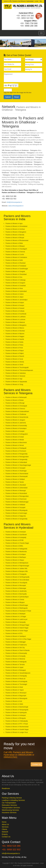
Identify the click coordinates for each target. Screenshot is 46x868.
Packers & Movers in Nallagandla (16, 549)
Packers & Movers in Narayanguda (17, 710)
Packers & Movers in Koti (14, 701)
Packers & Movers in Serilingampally (17, 577)
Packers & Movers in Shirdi (14, 365)
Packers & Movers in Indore (15, 294)
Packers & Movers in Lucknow (15, 319)
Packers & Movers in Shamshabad (17, 474)
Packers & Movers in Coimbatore (16, 257)
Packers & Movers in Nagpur (15, 336)
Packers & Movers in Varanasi (15, 376)
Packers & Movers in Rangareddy (16, 454)
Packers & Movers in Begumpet (16, 696)
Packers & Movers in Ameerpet (16, 532)
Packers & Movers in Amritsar (15, 229)
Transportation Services (11, 808)
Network (5, 832)
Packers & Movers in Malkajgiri (16, 642)
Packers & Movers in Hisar (14, 288)
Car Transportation (9, 803)
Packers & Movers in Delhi (14, 260)
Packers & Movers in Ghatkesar (16, 414)
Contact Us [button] (36, 764)
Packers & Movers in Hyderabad (16, 291)
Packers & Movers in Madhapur (16, 557)
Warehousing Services (10, 810)
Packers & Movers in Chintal (15, 600)
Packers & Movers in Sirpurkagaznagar (18, 465)
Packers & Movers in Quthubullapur (17, 597)
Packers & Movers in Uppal (14, 667)
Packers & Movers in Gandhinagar (17, 269)
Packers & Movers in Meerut (15, 328)
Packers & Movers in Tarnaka (15, 665)
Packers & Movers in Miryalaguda (16, 510)
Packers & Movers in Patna (14, 345)
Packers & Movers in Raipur (15, 351)
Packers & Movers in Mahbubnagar (17, 502)
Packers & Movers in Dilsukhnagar (17, 605)
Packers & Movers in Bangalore (16, 232)
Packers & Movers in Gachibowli (16, 535)
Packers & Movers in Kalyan (15, 303)
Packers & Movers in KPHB (14, 540)
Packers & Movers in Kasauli (15, 308)
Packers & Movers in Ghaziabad (16, 274)
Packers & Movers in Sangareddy (16, 459)
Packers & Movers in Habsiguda (16, 662)
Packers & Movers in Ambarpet (16, 715)
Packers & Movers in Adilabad (15, 505)
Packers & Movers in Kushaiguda (16, 681)
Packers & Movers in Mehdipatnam (17, 563)
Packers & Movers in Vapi (14, 379)
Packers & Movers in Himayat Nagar (17, 625)
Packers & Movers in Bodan (15, 400)
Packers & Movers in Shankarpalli (16, 476)
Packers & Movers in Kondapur (16, 554)
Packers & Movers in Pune (14, 348)
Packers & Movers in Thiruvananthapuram (19, 370)
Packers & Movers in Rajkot (15, 353)
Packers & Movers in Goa (14, 277)
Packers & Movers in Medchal (15, 659)
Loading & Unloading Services (13, 800)
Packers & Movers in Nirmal (15, 445)
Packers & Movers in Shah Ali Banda (17, 650)
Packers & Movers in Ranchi (15, 356)
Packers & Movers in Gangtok (15, 271)
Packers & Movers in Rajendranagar (17, 566)
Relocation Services (9, 805)
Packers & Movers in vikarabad (16, 485)
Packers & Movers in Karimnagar (16, 513)
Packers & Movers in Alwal (14, 687)
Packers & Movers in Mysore (15, 334)
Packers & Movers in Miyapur (15, 602)
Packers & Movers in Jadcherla (16, 423)
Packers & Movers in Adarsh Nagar (17, 628)
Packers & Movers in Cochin (15, 255)
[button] (3, 43)
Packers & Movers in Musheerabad (17, 727)
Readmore (6, 788)
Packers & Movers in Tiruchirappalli (17, 368)
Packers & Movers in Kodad (15, 437)
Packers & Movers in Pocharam (16, 451)
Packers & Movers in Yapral (15, 690)
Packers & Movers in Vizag (14, 384)
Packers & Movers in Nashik (15, 339)
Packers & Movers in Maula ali (15, 679)
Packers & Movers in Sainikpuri (16, 636)
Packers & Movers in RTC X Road (17, 724)
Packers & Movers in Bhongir (15, 403)
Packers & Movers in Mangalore (16, 325)
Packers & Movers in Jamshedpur (16, 300)
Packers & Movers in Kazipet (15, 431)
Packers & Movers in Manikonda (16, 552)
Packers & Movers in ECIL (14, 633)
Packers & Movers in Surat (14, 359)
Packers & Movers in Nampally (16, 622)
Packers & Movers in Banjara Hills (17, 571)
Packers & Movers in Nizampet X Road (18, 611)
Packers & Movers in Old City (15, 648)
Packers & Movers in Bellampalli (16, 397)
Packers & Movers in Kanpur (15, 305)
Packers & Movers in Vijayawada (16, 382)
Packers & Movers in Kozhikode (16, 314)
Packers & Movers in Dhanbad (15, 263)
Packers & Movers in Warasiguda (16, 698)
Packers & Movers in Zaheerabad (16, 488)
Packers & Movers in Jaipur (14, 297)
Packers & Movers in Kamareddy (16, 426)
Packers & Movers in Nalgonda (16, 516)
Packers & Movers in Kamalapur (16, 428)
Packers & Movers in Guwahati (16, 286)
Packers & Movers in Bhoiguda (16, 718)
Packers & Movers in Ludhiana (16, 317)
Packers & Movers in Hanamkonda (17, 417)
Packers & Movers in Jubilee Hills (16, 569)
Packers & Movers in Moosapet (16, 585)
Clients (4, 829)
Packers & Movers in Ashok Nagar (17, 631)
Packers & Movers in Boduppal (16, 670)
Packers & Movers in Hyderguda (16, 713)
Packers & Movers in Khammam (16, 499)
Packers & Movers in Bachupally (16, 594)
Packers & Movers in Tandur (15, 482)
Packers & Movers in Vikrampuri (16, 693)
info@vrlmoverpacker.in (14, 202)
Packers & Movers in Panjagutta (16, 574)
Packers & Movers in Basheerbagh (17, 707)
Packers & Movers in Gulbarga (16, 280)
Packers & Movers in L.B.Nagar (16, 617)
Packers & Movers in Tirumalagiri (16, 684)
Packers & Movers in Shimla (15, 362)
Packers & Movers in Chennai (15, 252)
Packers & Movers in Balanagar (16, 588)
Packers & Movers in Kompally (16, 656)
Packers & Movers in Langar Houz (17, 732)
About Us (5, 824)
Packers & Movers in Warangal (16, 491)
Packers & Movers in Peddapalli (16, 448)
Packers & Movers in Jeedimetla (16, 591)
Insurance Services (9, 812)
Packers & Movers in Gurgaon (15, 283)
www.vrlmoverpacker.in (16, 206)
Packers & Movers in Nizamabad (16, 493)
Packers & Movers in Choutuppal (16, 406)
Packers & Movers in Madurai (15, 322)
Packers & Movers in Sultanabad (16, 462)
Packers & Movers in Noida (14, 342)
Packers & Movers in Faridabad (16, 266)
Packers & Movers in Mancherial (16, 443)
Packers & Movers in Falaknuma (16, 645)
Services (5, 827)
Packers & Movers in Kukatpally (16, 537)
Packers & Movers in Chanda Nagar (17, 543)
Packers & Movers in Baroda (15, 235)
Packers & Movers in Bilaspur (15, 246)
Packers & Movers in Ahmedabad (16, 226)
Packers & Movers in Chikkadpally (17, 721)
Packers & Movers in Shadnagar (16, 471)
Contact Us (6, 837)
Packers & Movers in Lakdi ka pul (16, 619)
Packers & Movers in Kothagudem (17, 434)
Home (4, 822)
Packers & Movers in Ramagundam (17, 457)
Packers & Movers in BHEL (14, 546)
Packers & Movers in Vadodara (16, 373)
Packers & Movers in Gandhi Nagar (17, 729)
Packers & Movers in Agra (14, 223)
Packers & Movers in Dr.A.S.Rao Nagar (18, 639)
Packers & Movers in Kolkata (15, 311)
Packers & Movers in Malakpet (15, 614)
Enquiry (5, 834)
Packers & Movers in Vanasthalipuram (18, 673)
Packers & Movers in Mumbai (15, 331)
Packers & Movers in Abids (14, 704)
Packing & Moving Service (12, 798)
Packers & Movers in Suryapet (15, 468)
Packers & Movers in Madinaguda (16, 608)
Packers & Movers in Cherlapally (16, 676)
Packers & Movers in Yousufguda (16, 583)
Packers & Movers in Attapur (15, 560)
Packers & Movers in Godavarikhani (17, 411)
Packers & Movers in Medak (15, 440)
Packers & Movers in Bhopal (15, 238)
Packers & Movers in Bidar (14, 243)
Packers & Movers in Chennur (15, 409)
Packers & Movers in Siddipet (15, 479)
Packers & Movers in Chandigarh (16, 249)
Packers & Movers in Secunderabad (17, 580)
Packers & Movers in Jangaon (15, 420)
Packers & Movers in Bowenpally (16, 653)
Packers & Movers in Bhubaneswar (17, 240)
